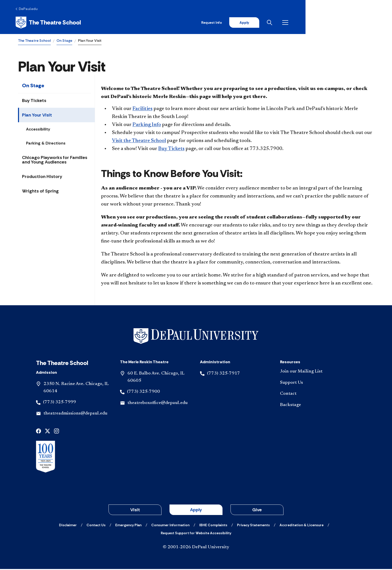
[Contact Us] (96, 526)
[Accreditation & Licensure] (301, 526)
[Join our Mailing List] (316, 372)
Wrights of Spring (40, 192)
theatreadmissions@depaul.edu (75, 414)
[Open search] (354, 23)
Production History (42, 177)
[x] (47, 432)
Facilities (142, 110)
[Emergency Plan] (128, 526)
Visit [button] (135, 511)
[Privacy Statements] (253, 526)
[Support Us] (316, 384)
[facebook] (38, 432)
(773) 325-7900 (143, 393)
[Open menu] (370, 23)
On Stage (64, 41)
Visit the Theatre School (139, 142)
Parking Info (147, 126)
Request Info (294, 23)
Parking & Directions (46, 144)
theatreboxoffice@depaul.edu (157, 404)
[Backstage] (316, 406)
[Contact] (316, 395)
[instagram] (56, 432)
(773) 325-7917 (223, 374)
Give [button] (257, 511)
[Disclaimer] (68, 526)
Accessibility (38, 130)
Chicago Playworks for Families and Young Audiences (55, 161)
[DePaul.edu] (29, 9)
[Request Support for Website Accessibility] (196, 534)
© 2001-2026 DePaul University (196, 548)
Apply (327, 23)
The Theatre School (34, 41)
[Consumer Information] (170, 526)
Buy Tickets (34, 101)
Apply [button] (196, 511)
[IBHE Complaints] (213, 526)
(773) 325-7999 (59, 403)
